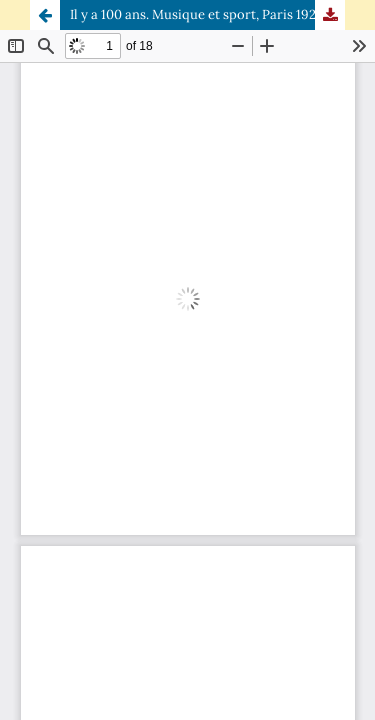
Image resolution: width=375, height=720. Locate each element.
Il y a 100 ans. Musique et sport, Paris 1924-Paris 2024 (207, 14)
